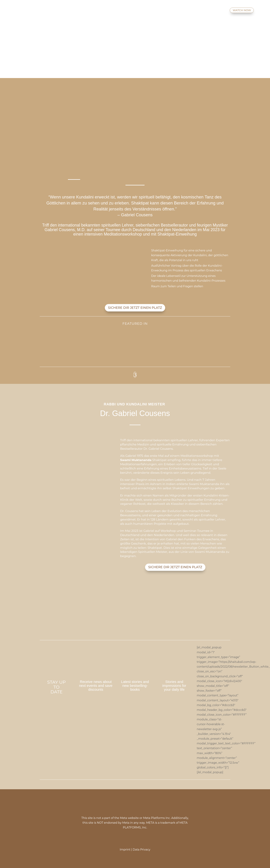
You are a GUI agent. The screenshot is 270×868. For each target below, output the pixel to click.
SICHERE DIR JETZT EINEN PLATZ (135, 308)
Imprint (125, 850)
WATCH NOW (242, 10)
